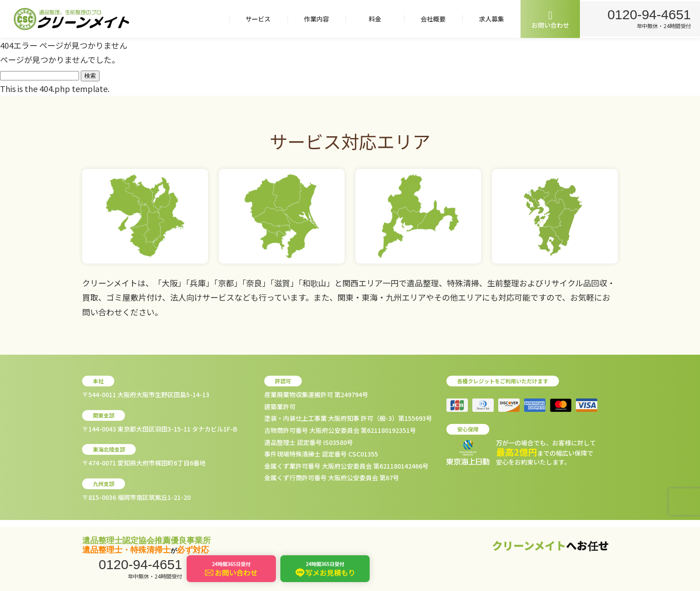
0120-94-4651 (648, 14)
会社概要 (431, 19)
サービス (256, 19)
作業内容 (315, 19)
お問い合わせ (549, 19)
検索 (90, 76)
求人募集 (490, 19)
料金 (373, 19)
